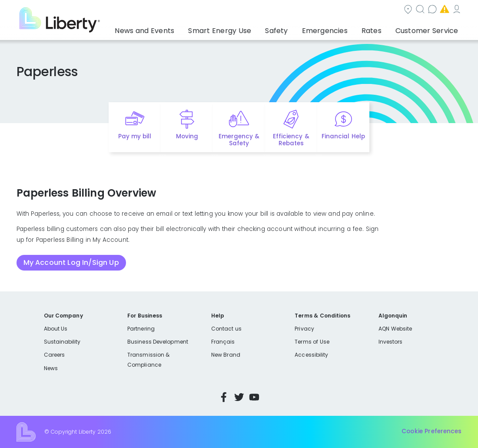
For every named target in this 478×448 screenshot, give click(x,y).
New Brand (226, 355)
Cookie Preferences (432, 432)
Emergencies (388, 10)
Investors (391, 342)
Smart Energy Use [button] (257, 28)
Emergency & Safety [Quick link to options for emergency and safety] (239, 140)
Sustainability (62, 342)
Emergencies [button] (345, 28)
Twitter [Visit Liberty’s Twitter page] (239, 397)
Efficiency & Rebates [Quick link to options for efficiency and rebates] (291, 140)
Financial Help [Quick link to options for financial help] (343, 136)
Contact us (334, 10)
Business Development (158, 342)
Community (241, 10)
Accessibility (311, 355)
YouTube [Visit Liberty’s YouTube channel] (254, 397)
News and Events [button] (193, 28)
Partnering (141, 329)
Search (288, 10)
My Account (443, 10)
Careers (54, 355)
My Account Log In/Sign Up (71, 262)
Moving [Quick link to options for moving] (187, 136)
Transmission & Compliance (148, 359)
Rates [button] (383, 28)
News (51, 368)
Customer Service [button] (430, 28)
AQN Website (395, 329)
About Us (56, 329)
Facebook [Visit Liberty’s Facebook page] (224, 397)
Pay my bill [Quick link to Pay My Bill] (135, 136)
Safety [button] (305, 28)
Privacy (304, 329)
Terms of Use (312, 342)
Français (223, 342)
